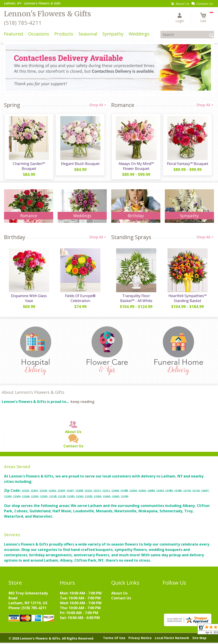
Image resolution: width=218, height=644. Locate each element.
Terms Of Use (114, 639)
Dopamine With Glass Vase (29, 300)
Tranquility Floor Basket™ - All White (136, 300)
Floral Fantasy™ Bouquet (187, 164)
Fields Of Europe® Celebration (80, 300)
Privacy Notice (140, 639)
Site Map (199, 639)
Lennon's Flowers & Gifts (47, 14)
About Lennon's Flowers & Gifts (33, 394)
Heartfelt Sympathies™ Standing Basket (187, 300)
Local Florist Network (172, 639)
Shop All (98, 105)
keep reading (83, 403)
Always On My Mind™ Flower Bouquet (136, 167)
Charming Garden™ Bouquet (29, 167)
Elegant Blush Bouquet (80, 164)
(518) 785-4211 (23, 23)
